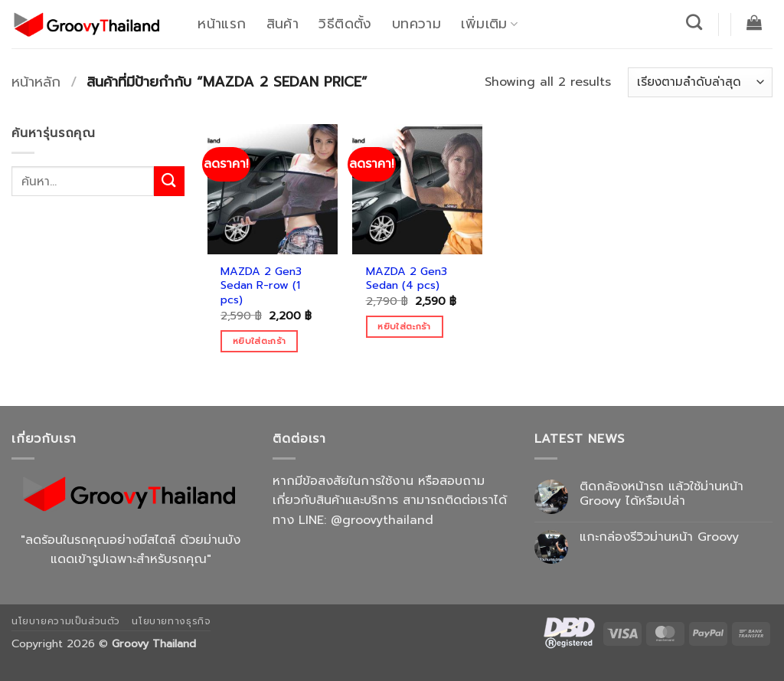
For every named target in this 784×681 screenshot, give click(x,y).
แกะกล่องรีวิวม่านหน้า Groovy (659, 537)
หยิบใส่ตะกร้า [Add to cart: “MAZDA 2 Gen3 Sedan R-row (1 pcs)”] (259, 341)
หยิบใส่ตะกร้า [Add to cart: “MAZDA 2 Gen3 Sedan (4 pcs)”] (404, 326)
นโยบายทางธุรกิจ (171, 621)
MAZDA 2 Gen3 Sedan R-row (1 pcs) (261, 286)
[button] (755, 22)
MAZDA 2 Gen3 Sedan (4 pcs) (407, 278)
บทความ (416, 24)
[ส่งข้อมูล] (169, 181)
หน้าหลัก (36, 82)
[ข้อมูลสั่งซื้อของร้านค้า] (700, 82)
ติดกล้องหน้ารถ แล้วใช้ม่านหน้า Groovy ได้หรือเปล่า (661, 494)
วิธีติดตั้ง (345, 24)
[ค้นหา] (694, 22)
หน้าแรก (222, 24)
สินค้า (283, 24)
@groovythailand (382, 520)
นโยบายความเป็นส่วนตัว (66, 621)
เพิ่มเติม (489, 24)
